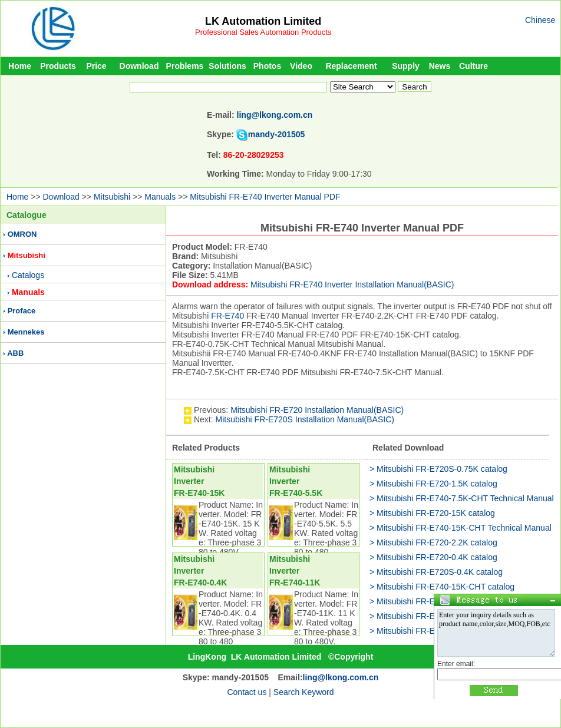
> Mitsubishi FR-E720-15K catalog (432, 513)
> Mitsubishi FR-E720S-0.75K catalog (438, 469)
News (440, 66)
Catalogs (28, 275)
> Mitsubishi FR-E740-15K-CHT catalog (442, 587)
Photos (267, 66)
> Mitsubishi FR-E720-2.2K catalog (433, 542)
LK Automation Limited (263, 21)
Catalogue (27, 215)
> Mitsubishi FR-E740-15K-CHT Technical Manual (461, 528)
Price (96, 66)
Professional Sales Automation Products (263, 32)
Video (301, 66)
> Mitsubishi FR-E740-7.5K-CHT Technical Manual (462, 498)
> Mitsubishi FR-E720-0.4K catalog (433, 557)
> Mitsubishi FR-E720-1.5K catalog (433, 484)
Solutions (227, 66)
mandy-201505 (277, 134)
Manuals (160, 197)
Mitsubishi (112, 197)
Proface (22, 311)
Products (58, 66)
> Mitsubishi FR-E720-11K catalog (432, 631)
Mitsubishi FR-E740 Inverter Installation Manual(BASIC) (352, 284)
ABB (15, 353)
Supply (406, 66)
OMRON (22, 234)
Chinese (540, 20)
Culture (473, 66)
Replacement (351, 66)
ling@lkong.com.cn (275, 115)
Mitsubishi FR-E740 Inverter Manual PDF (265, 197)
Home (20, 66)
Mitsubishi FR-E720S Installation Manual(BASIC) (304, 419)
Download (139, 66)
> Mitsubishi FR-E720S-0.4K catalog (436, 572)
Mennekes (26, 332)
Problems (185, 66)
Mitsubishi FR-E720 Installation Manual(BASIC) (317, 410)
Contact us (247, 692)
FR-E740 (227, 316)
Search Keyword (304, 692)
